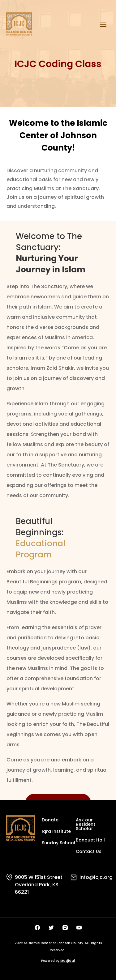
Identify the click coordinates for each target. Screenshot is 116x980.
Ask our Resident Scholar (86, 825)
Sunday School (58, 843)
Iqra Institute (56, 832)
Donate (50, 820)
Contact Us (89, 852)
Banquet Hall (90, 840)
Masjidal (68, 961)
